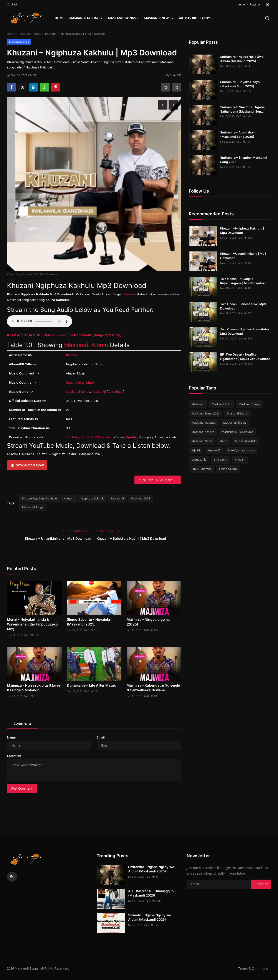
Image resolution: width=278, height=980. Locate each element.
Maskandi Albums (235, 423)
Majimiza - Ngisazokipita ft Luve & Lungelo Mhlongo (34, 688)
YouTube (72, 437)
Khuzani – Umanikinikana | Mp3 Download (58, 538)
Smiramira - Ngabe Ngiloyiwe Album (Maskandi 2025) (242, 59)
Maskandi (99, 392)
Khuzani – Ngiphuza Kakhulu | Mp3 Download (242, 230)
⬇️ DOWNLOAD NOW (27, 465)
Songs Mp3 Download (97, 437)
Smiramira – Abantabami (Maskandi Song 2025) (238, 134)
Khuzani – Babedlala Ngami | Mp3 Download (131, 538)
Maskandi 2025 (140, 498)
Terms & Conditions (253, 968)
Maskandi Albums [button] (86, 18)
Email (101, 737)
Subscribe (261, 884)
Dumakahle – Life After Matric (91, 685)
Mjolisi (196, 450)
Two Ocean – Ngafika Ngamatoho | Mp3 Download (245, 331)
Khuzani (69, 498)
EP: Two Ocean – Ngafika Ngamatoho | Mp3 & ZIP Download (245, 357)
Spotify (131, 437)
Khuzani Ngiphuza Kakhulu (40, 498)
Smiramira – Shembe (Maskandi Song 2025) (244, 160)
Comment (14, 756)
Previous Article (77, 531)
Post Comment (22, 788)
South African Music (80, 382)
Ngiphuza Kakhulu (93, 498)
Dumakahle (199, 459)
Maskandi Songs (30, 34)
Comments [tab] (22, 723)
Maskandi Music (237, 413)
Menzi (223, 441)
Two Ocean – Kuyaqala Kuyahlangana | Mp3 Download (243, 281)
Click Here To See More (158, 480)
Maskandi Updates (204, 423)
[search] (267, 18)
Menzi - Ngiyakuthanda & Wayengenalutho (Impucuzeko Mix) (32, 624)
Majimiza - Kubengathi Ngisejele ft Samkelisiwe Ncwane (153, 688)
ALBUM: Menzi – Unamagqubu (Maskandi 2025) (152, 893)
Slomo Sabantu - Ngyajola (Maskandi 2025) (88, 622)
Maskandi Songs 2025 (205, 413)
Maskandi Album (88, 345)
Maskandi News (202, 441)
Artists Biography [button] (196, 18)
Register (255, 4)
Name (11, 737)
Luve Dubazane (202, 469)
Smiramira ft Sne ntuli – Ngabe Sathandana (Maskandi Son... (242, 109)
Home (59, 18)
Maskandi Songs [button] (123, 18)
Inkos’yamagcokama (241, 450)
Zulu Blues (115, 392)
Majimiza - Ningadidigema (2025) (148, 622)
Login (241, 4)
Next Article (108, 531)
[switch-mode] (268, 5)
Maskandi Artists (246, 441)
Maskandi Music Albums (237, 432)
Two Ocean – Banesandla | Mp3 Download (243, 306)
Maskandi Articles (203, 432)
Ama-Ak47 (214, 450)
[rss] (12, 877)
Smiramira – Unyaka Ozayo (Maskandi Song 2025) (240, 84)
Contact (12, 4)
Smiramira (221, 459)
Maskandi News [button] (159, 18)
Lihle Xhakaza (228, 469)
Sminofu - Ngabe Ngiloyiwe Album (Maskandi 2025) (150, 917)
